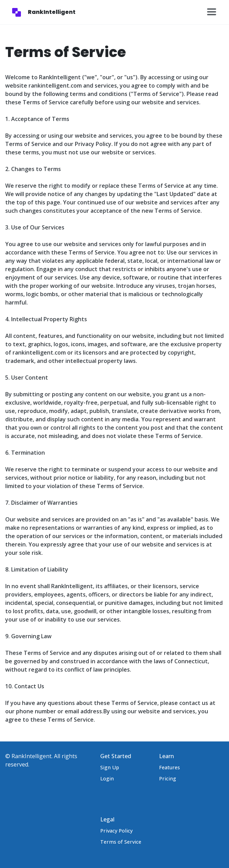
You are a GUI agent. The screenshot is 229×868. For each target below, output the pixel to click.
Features (169, 767)
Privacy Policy (116, 831)
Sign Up (110, 767)
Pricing (168, 778)
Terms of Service (121, 842)
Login (107, 778)
